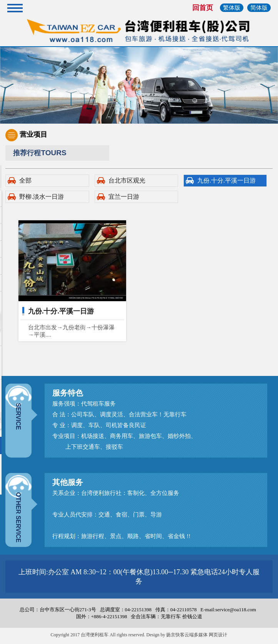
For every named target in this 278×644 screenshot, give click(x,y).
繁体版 (232, 8)
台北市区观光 (127, 180)
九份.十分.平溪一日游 (226, 180)
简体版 (259, 8)
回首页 (203, 8)
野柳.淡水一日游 (42, 197)
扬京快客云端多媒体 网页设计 (197, 635)
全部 (25, 180)
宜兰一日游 (124, 197)
